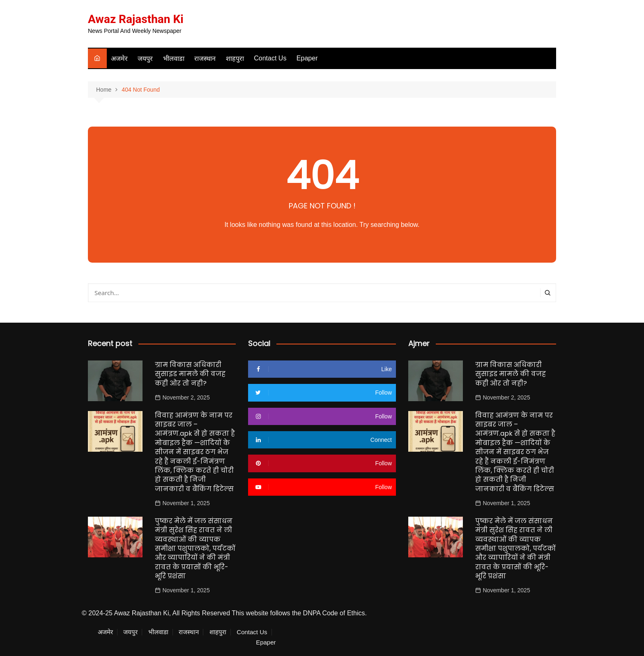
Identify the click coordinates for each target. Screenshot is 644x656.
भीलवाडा (174, 59)
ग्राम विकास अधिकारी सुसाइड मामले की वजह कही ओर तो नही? (190, 374)
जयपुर (145, 59)
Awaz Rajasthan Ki (136, 19)
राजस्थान (205, 59)
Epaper (307, 58)
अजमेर (119, 59)
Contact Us (270, 58)
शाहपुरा (235, 59)
